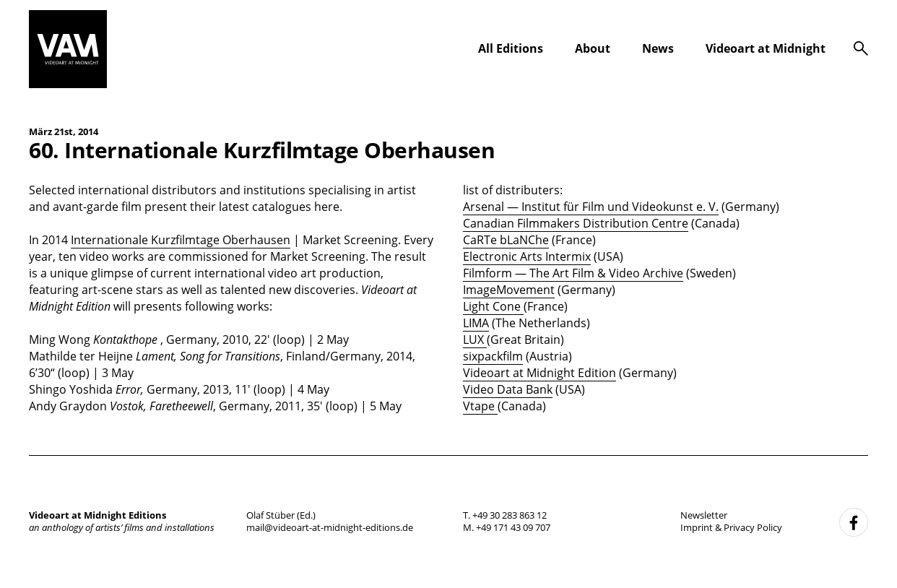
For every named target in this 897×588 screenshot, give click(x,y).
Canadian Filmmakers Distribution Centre (576, 223)
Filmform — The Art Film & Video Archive (573, 273)
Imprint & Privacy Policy (731, 527)
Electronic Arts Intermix (527, 256)
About (593, 48)
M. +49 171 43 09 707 (507, 527)
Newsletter (704, 515)
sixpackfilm (493, 356)
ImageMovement (509, 290)
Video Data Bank (508, 389)
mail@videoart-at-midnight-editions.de (330, 527)
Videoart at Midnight (766, 48)
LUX (475, 340)
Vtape (480, 406)
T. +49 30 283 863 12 (505, 515)
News (658, 48)
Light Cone (493, 306)
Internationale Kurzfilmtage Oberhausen (181, 240)
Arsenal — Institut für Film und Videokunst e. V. (591, 207)
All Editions (511, 48)
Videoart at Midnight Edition (539, 373)
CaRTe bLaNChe (506, 240)
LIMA (476, 323)
